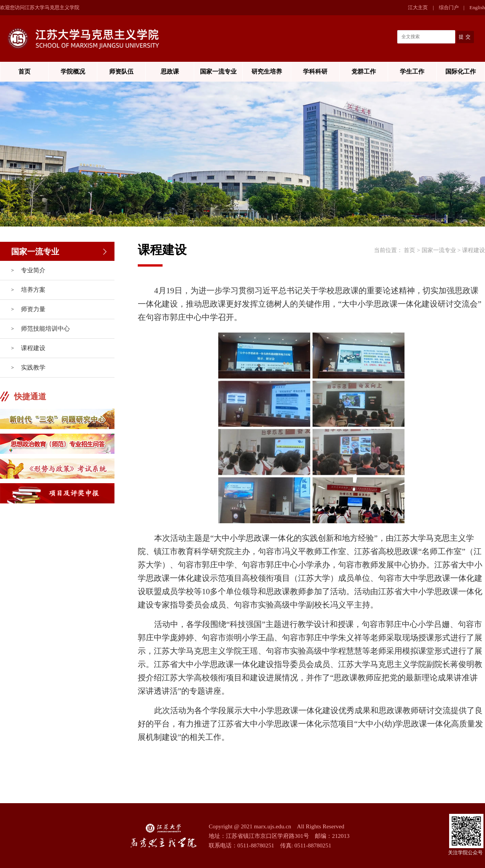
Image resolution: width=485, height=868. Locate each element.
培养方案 (33, 290)
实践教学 (33, 367)
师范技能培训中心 (45, 329)
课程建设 (33, 348)
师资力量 (33, 309)
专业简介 (33, 270)
